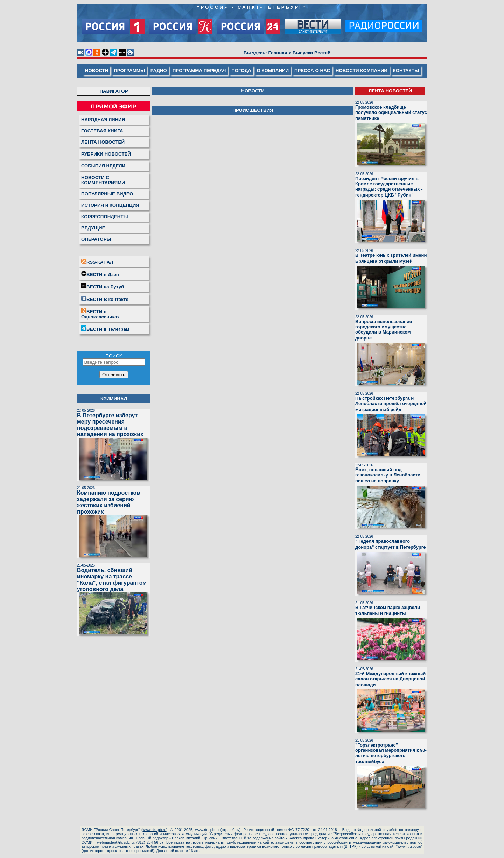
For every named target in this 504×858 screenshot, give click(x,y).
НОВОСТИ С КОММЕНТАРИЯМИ (103, 180)
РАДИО (159, 71)
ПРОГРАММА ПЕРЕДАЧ (199, 71)
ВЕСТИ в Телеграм (105, 329)
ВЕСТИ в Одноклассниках (100, 314)
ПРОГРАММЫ (129, 71)
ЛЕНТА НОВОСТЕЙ (103, 142)
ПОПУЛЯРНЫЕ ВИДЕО (107, 194)
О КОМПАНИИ (273, 71)
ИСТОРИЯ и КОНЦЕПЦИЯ (110, 205)
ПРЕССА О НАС (312, 71)
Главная (278, 53)
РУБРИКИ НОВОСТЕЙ (106, 154)
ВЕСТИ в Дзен (100, 274)
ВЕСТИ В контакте (105, 299)
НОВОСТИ (97, 71)
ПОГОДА (241, 71)
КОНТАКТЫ (406, 71)
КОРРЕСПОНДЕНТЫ (105, 217)
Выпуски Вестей (312, 53)
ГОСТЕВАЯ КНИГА (102, 131)
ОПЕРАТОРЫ (96, 239)
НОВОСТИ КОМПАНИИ (362, 71)
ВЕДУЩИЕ (93, 228)
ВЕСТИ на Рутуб (103, 286)
